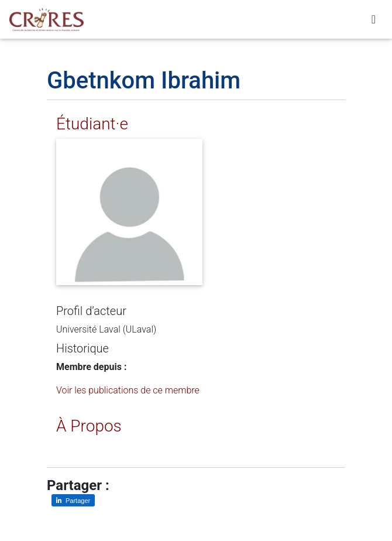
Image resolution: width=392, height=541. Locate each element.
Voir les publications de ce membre (128, 390)
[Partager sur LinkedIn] (73, 500)
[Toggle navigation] (374, 22)
